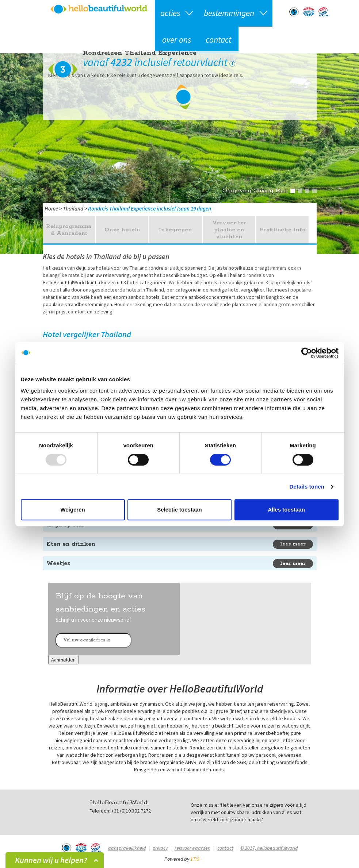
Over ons (177, 40)
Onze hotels (122, 230)
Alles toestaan (286, 510)
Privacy (160, 848)
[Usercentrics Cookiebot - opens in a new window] (307, 353)
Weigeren (72, 510)
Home (51, 209)
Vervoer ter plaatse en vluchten (229, 230)
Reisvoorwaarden (192, 848)
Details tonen (307, 487)
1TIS (195, 859)
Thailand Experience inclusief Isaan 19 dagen (160, 209)
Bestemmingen (229, 13)
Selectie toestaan (179, 510)
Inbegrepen (175, 230)
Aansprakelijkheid (127, 848)
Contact (218, 40)
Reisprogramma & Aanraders (69, 230)
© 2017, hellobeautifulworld (269, 848)
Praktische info (283, 230)
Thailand (73, 209)
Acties (170, 13)
